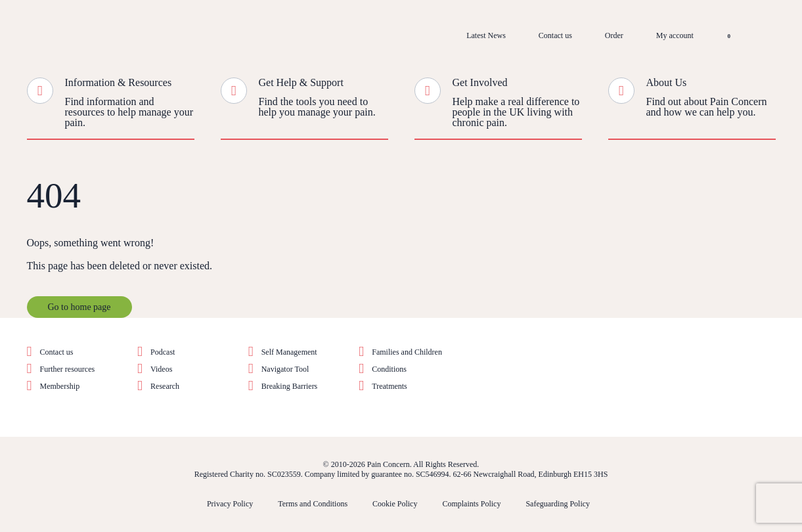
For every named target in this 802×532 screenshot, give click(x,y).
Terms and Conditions (313, 504)
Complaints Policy (471, 504)
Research (165, 386)
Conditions (389, 369)
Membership (60, 386)
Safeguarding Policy (558, 504)
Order (614, 35)
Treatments (390, 386)
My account (675, 35)
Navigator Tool (285, 369)
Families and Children (407, 352)
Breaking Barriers (290, 386)
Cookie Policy (395, 504)
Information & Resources (119, 82)
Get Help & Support (301, 82)
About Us (667, 82)
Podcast (163, 352)
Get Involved (480, 82)
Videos (161, 369)
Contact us (555, 35)
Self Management (289, 352)
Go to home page (79, 307)
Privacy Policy (230, 504)
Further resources (68, 369)
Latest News (486, 35)
